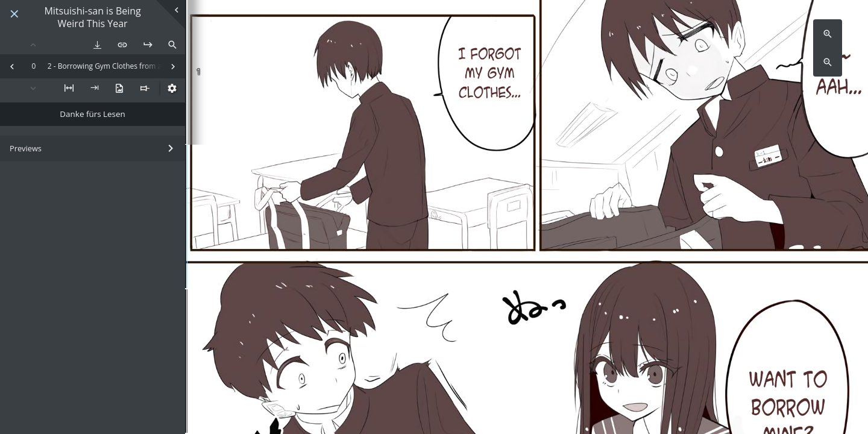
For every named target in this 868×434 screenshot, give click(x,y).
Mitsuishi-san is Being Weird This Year (92, 17)
